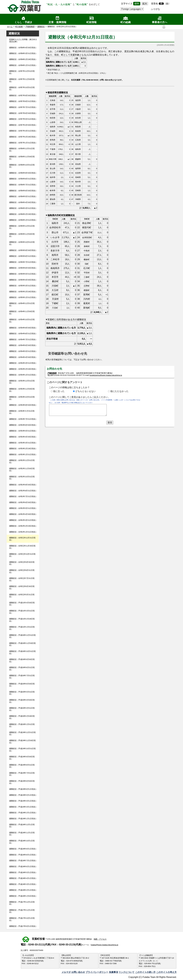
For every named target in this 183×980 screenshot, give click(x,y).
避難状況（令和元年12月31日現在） (22, 539)
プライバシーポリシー (97, 972)
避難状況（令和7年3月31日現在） (23, 131)
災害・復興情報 (57, 22)
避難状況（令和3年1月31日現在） (23, 454)
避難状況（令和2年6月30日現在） (23, 502)
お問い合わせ (78, 972)
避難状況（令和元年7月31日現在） (22, 579)
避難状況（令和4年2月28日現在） (23, 369)
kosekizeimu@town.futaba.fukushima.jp (106, 375)
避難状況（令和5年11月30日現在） (22, 235)
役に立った (59, 391)
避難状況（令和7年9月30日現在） (23, 95)
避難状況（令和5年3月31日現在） (23, 286)
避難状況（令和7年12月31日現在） (22, 72)
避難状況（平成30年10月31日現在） (22, 652)
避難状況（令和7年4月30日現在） (23, 125)
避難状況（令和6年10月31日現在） (22, 166)
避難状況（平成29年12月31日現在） (22, 734)
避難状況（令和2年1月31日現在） (23, 532)
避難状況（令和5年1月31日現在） (23, 297)
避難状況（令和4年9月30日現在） (23, 328)
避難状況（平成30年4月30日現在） (22, 701)
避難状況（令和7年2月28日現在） (23, 137)
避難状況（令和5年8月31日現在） (23, 256)
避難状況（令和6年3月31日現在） (23, 208)
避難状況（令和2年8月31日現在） (23, 491)
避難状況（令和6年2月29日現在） (23, 214)
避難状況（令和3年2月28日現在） (23, 449)
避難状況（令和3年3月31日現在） (23, 443)
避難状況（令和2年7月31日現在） (23, 496)
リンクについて (127, 972)
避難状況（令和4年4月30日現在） (23, 357)
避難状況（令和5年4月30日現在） (23, 280)
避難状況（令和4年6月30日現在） (23, 345)
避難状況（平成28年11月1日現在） (22, 834)
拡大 (145, 4)
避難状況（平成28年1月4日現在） (23, 896)
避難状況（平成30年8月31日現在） (22, 669)
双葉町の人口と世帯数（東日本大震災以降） (23, 41)
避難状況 (41, 27)
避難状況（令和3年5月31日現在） (23, 431)
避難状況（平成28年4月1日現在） (23, 878)
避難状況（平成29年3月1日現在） (23, 807)
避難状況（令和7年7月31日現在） (23, 107)
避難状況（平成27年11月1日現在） (22, 911)
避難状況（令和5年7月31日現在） (23, 262)
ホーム (10, 27)
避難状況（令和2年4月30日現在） (23, 514)
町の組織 (126, 22)
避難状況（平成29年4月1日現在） (23, 801)
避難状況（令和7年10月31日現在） (22, 89)
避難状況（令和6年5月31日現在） (23, 196)
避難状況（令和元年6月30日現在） (22, 587)
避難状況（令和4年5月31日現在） (23, 351)
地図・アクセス (100, 939)
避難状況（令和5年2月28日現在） (23, 292)
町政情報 (91, 22)
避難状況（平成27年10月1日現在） (22, 919)
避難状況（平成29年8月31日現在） (22, 766)
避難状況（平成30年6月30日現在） (22, 685)
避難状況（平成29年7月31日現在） (22, 774)
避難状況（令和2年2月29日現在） (23, 526)
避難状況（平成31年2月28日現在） (22, 620)
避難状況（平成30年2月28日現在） (22, 717)
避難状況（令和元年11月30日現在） (22, 547)
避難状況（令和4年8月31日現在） (23, 334)
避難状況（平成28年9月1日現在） (23, 849)
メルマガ (66, 972)
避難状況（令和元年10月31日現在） (22, 555)
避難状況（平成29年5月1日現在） (23, 795)
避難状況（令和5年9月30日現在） (23, 250)
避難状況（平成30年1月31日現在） (22, 725)
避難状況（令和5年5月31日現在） (23, 274)
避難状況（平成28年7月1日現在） (23, 861)
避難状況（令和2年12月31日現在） (22, 461)
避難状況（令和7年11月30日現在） (22, 80)
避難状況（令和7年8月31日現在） (23, 101)
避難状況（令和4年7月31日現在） (23, 339)
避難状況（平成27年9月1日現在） (23, 926)
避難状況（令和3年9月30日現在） (23, 405)
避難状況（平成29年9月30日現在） (22, 758)
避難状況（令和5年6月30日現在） (23, 268)
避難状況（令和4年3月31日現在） (23, 363)
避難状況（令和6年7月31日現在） (23, 185)
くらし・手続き (23, 22)
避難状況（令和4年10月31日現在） (22, 321)
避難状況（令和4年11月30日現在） (22, 313)
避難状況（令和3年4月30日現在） (23, 437)
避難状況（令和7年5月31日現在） (23, 119)
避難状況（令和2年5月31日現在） (23, 508)
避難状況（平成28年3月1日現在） (23, 884)
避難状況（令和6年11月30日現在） (22, 158)
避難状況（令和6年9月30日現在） (23, 173)
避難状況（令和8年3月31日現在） (23, 53)
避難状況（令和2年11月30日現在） (22, 470)
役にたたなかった (119, 391)
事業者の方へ (160, 22)
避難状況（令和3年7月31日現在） (23, 419)
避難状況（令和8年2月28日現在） (23, 59)
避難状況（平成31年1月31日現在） (22, 628)
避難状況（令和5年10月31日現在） (22, 243)
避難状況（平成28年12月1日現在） (22, 826)
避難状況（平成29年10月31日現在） (22, 750)
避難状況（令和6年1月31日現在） (23, 220)
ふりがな (155, 9)
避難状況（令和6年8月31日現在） (23, 179)
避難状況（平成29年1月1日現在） (23, 819)
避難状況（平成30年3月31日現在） (22, 709)
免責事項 (113, 972)
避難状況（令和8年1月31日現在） (23, 65)
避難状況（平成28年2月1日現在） (23, 890)
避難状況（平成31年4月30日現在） (22, 604)
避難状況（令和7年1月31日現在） (23, 143)
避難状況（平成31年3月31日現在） (22, 612)
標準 (137, 4)
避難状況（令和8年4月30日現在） (23, 48)
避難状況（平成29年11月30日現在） (22, 742)
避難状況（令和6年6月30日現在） (23, 191)
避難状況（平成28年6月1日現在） (23, 867)
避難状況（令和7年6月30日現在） (23, 113)
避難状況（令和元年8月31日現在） (22, 571)
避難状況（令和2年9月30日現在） (23, 485)
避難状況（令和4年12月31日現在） (22, 304)
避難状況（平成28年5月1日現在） (23, 872)
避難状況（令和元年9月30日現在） (22, 563)
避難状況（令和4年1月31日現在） (23, 375)
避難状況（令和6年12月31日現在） (22, 150)
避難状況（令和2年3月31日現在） (23, 520)
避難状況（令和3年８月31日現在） (22, 412)
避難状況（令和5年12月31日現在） (22, 227)
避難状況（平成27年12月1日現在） (22, 903)
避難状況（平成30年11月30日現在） (22, 644)
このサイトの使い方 (145, 972)
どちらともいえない (86, 391)
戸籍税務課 (30, 27)
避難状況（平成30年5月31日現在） (22, 693)
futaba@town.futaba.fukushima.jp (104, 945)
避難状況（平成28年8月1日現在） (23, 855)
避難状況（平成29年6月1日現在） (23, 789)
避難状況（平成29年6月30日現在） (22, 782)
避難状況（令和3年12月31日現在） (22, 382)
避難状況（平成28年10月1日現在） (22, 842)
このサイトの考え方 (166, 972)
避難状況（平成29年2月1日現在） (23, 813)
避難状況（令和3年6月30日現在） (23, 425)
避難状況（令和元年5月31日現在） (22, 596)
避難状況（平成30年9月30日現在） (22, 660)
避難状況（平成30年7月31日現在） (22, 677)
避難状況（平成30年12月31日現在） (22, 636)
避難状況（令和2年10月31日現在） (22, 478)
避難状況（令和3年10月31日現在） (22, 398)
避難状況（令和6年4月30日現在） (23, 202)
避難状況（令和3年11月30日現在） (22, 390)
